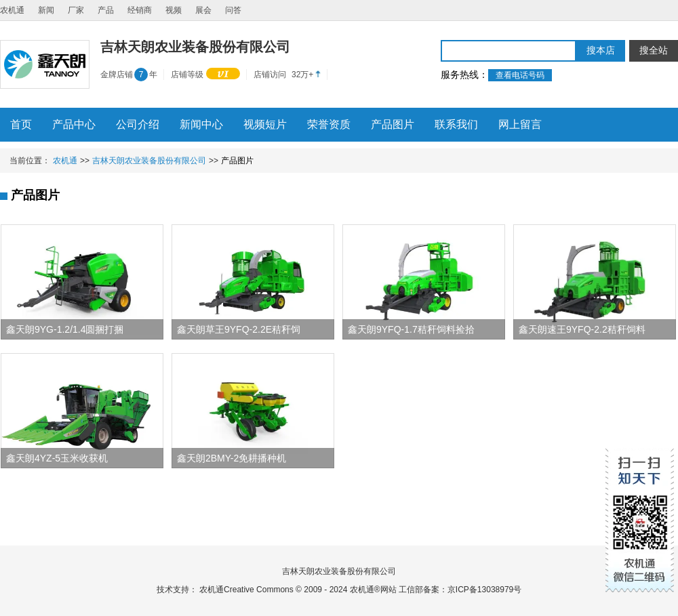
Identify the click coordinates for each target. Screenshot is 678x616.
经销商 (140, 10)
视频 (174, 10)
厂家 (76, 10)
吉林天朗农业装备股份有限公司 (149, 161)
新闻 (46, 10)
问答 (233, 10)
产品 (106, 10)
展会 (203, 10)
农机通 (12, 10)
